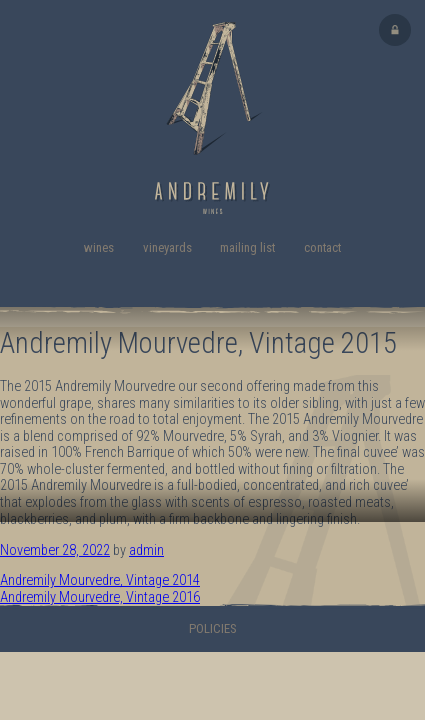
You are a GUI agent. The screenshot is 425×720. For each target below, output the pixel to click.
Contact (322, 247)
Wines (99, 247)
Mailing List (247, 247)
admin (146, 550)
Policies (213, 628)
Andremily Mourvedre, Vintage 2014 (100, 580)
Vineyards (167, 247)
